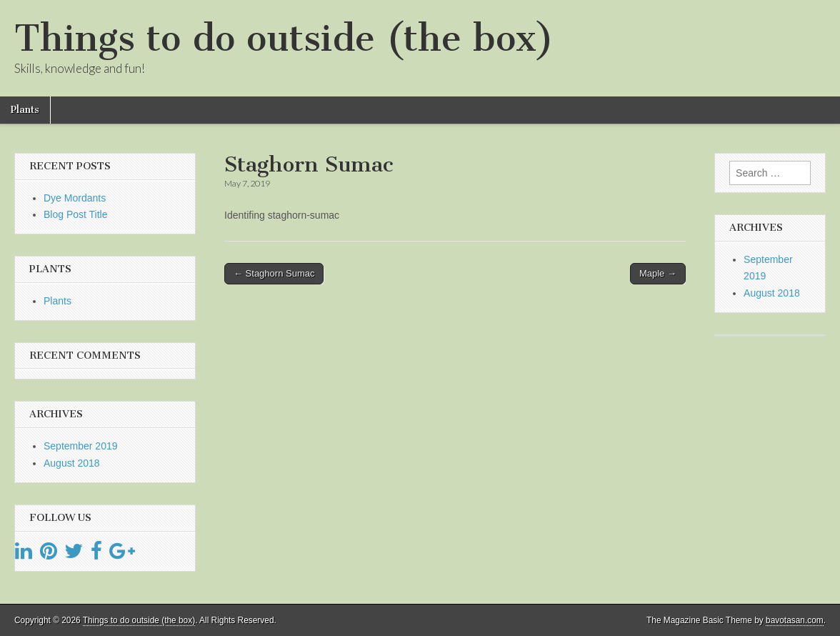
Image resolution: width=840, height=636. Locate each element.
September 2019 (81, 446)
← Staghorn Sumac (274, 273)
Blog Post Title (76, 214)
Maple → (658, 273)
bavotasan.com (795, 620)
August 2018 (72, 463)
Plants (25, 110)
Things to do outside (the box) (284, 38)
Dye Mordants (75, 198)
